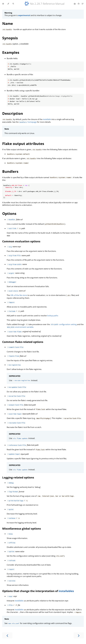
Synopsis (10, 38)
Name (8, 23)
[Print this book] (75, 4)
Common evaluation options (21, 241)
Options (9, 213)
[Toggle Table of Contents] (3, 4)
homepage (28, 122)
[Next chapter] (79, 635)
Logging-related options (18, 477)
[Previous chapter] (7, 635)
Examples (11, 52)
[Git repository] (79, 4)
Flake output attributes (23, 144)
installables (66, 591)
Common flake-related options (23, 342)
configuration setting (63, 324)
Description (13, 113)
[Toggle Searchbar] (13, 4)
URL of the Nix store (19, 295)
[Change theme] (8, 4)
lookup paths (53, 316)
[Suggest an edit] (83, 4)
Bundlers (10, 171)
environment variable (20, 327)
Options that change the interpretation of (30, 591)
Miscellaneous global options (22, 529)
